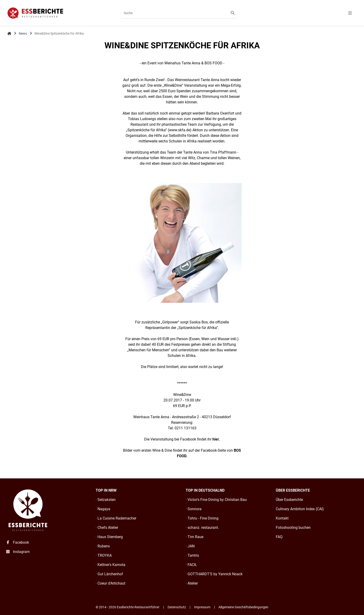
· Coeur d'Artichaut (110, 583)
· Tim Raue (195, 537)
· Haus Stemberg (109, 537)
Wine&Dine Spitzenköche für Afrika (59, 33)
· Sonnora (194, 509)
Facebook (17, 542)
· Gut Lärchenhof (109, 574)
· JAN (190, 546)
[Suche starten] (233, 13)
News (23, 33)
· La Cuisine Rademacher (116, 518)
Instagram (18, 552)
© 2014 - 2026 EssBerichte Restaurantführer (128, 607)
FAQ (279, 537)
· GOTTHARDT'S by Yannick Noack (214, 574)
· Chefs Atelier (107, 528)
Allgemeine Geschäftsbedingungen (243, 607)
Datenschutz (177, 607)
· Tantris (192, 555)
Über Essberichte (289, 500)
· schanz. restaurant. (202, 528)
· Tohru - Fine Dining (202, 518)
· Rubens (103, 546)
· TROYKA (104, 555)
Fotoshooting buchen (293, 528)
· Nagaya (103, 509)
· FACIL (191, 565)
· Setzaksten (106, 500)
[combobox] (179, 13)
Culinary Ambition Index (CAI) (300, 509)
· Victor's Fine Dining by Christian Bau (216, 500)
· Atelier (192, 583)
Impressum (202, 607)
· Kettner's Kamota (110, 565)
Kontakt (282, 518)
